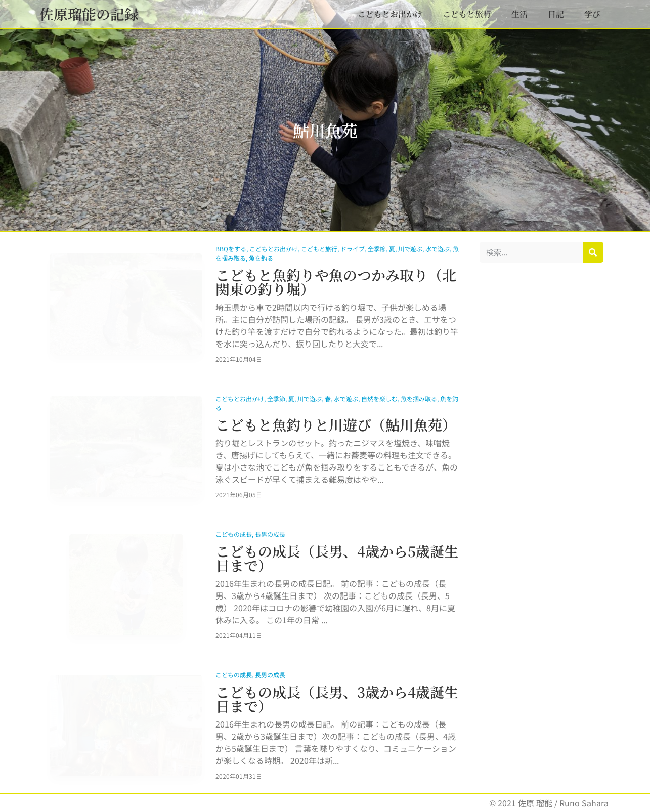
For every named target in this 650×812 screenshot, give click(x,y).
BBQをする (231, 249)
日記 (556, 14)
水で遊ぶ (438, 249)
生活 (519, 14)
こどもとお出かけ (390, 14)
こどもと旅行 (467, 14)
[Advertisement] (541, 424)
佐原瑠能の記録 (89, 14)
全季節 (377, 249)
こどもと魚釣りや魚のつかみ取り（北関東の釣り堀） (336, 282)
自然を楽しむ (379, 398)
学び (592, 14)
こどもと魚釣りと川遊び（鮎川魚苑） (336, 424)
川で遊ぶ (410, 249)
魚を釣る (261, 258)
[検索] (593, 252)
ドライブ (353, 249)
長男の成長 (270, 534)
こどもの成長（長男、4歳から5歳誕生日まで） (337, 558)
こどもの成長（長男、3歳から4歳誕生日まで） (337, 699)
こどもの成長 (234, 534)
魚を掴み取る (419, 398)
